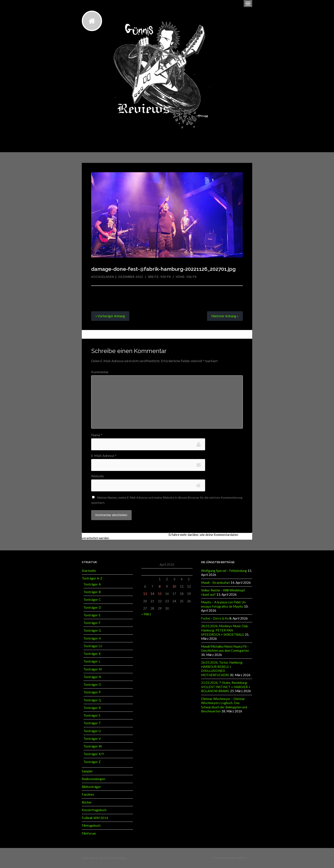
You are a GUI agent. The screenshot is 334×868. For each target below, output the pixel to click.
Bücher (87, 803)
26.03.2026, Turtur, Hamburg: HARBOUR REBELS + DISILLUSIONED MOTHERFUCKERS (222, 668)
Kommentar (100, 372)
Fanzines (88, 795)
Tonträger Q (92, 701)
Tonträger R (92, 708)
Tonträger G (92, 631)
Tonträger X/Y (94, 755)
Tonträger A (92, 585)
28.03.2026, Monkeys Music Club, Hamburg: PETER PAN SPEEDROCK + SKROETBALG (225, 631)
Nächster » (225, 316)
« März (146, 615)
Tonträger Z (92, 762)
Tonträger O (92, 685)
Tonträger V (92, 739)
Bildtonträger (91, 787)
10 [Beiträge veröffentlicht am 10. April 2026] (174, 587)
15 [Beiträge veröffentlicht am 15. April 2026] (160, 594)
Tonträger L (92, 662)
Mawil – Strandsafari (215, 583)
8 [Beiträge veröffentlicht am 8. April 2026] (160, 587)
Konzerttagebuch (94, 810)
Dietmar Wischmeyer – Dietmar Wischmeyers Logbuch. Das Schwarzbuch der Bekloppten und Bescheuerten (224, 704)
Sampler (87, 772)
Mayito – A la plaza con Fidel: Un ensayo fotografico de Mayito (223, 605)
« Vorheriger (110, 316)
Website (97, 476)
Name (97, 435)
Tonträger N (92, 677)
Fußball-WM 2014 (95, 818)
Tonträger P (92, 693)
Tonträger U (92, 732)
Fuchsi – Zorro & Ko (215, 618)
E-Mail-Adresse (104, 456)
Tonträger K (92, 654)
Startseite (89, 571)
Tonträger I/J (93, 647)
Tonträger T (92, 724)
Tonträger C (92, 600)
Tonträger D (92, 608)
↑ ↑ (251, 858)
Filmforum (89, 834)
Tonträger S (92, 716)
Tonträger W (93, 747)
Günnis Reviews (116, 858)
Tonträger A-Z (92, 579)
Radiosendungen (94, 779)
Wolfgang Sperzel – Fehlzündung (224, 571)
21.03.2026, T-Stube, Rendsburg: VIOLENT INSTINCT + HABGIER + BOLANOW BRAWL (226, 686)
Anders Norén (236, 858)
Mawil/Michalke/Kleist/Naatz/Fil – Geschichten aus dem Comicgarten (225, 648)
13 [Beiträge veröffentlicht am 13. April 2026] (145, 594)
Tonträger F (92, 623)
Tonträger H (92, 639)
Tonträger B (92, 593)
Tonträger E (92, 616)
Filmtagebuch (91, 826)
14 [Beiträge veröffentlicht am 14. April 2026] (152, 594)
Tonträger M (93, 670)
